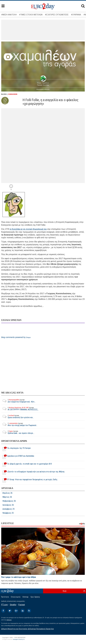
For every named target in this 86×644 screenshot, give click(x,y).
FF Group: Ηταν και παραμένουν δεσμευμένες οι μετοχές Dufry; (29, 481)
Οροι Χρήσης (35, 597)
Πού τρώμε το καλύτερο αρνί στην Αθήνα (19, 577)
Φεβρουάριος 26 (9, 501)
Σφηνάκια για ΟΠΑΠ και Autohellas (18, 457)
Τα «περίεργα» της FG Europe (16, 449)
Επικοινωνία (16, 597)
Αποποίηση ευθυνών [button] (43, 89)
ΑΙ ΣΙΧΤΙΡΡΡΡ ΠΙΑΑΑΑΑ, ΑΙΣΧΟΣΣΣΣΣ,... (20, 409)
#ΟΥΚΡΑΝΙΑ (76, 15)
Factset (22, 605)
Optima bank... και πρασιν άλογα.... (18, 432)
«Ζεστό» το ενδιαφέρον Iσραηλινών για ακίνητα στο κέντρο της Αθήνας (33, 473)
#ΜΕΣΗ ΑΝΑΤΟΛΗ (9, 15)
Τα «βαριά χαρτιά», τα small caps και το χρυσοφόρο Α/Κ (26, 465)
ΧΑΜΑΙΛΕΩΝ (13, 94)
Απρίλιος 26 (7, 493)
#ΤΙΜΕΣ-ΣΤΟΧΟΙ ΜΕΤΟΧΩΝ (31, 15)
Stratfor (13, 605)
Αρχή (65, 591)
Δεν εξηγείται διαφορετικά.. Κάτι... (18, 401)
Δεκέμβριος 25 (9, 509)
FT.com (4, 605)
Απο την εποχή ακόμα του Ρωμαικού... (19, 424)
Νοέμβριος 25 (8, 513)
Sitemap (25, 597)
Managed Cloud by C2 (19, 639)
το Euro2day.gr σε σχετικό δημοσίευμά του (28, 229)
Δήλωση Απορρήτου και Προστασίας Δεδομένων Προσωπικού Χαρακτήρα (27, 629)
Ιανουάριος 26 (8, 505)
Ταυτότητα (5, 597)
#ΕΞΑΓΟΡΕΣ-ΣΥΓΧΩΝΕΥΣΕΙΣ (57, 15)
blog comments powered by (16, 337)
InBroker (9, 620)
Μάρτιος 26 (7, 497)
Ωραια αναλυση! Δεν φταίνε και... (18, 416)
